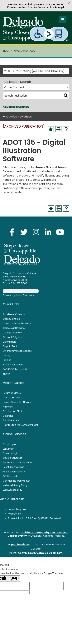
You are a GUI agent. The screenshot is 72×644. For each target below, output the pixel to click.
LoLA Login (9, 449)
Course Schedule (12, 458)
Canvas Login (11, 453)
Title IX (6, 374)
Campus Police (11, 319)
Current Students (12, 398)
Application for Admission (17, 463)
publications (20, 545)
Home (6, 51)
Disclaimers (10, 342)
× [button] (69, 3)
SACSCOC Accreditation (16, 369)
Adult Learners (11, 420)
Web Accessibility (13, 490)
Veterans (8, 416)
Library (7, 356)
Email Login (9, 444)
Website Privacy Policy (15, 485)
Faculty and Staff (12, 411)
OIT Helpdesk (10, 476)
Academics (14, 514)
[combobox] (36, 71)
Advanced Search (16, 107)
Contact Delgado (12, 337)
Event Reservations (14, 467)
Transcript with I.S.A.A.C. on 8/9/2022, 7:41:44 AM (34, 518)
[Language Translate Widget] (21, 291)
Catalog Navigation (19, 117)
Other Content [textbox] (14, 87)
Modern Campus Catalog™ (44, 553)
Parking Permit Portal (14, 472)
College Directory (12, 333)
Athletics (8, 407)
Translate (25, 295)
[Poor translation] (14, 579)
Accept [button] (60, 7)
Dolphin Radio (11, 346)
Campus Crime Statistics (17, 324)
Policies (7, 360)
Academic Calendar (14, 314)
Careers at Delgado (14, 328)
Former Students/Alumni (17, 402)
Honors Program (17, 509)
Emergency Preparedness (17, 351)
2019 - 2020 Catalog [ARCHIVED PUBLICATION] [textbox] (34, 71)
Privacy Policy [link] (36, 7)
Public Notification (13, 365)
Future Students (12, 393)
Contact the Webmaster (16, 481)
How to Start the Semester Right (20, 425)
